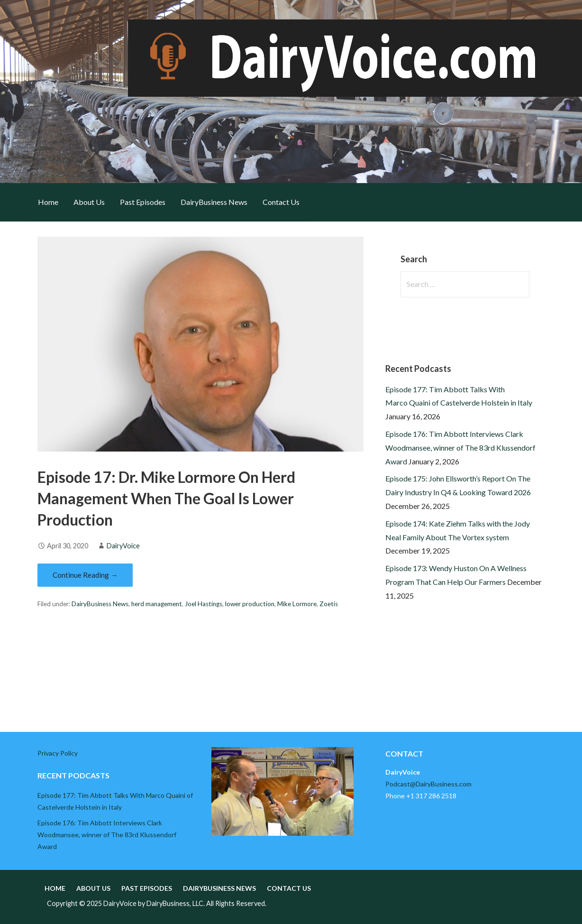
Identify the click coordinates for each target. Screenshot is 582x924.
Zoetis (329, 604)
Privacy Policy (58, 753)
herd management (157, 604)
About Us (89, 202)
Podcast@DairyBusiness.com (428, 784)
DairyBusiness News (214, 202)
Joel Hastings (204, 604)
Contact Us (281, 202)
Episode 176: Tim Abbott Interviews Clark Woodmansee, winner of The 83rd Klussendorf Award (460, 448)
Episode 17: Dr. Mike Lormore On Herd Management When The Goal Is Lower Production (166, 498)
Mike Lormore (297, 604)
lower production (250, 604)
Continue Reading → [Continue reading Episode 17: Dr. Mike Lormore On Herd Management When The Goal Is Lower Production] (85, 575)
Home (48, 202)
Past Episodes (143, 202)
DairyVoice (123, 546)
